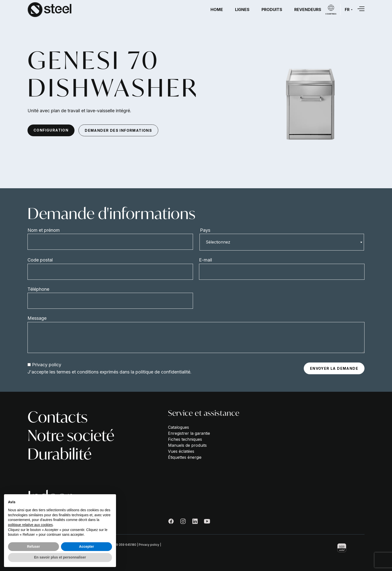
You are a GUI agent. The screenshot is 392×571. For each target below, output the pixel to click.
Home (217, 9)
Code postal (40, 260)
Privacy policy (47, 365)
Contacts (57, 417)
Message (37, 318)
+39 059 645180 (124, 545)
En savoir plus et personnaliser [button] (60, 557)
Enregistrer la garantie (189, 433)
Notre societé (71, 435)
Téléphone (38, 289)
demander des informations (118, 130)
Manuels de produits (187, 445)
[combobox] (282, 242)
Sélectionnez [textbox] (218, 242)
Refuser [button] (33, 546)
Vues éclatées (181, 451)
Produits (272, 9)
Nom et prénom (44, 230)
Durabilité (59, 454)
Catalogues (178, 427)
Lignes (242, 9)
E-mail (205, 260)
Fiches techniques (185, 439)
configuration (51, 130)
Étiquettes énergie (185, 457)
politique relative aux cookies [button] (30, 525)
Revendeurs (308, 9)
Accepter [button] (86, 546)
